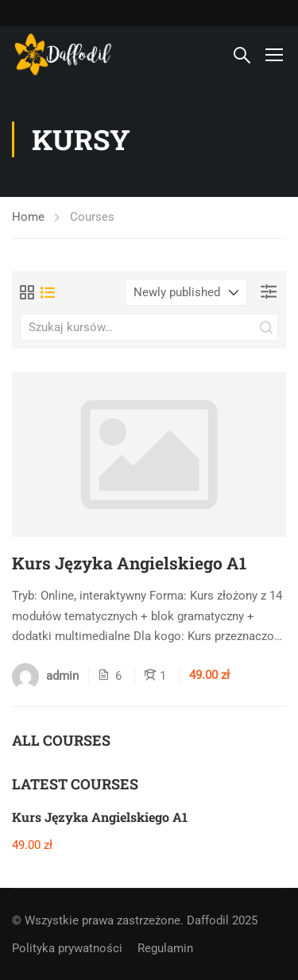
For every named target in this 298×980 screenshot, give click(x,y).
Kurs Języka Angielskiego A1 (129, 563)
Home (28, 217)
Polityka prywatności (67, 948)
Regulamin (165, 948)
